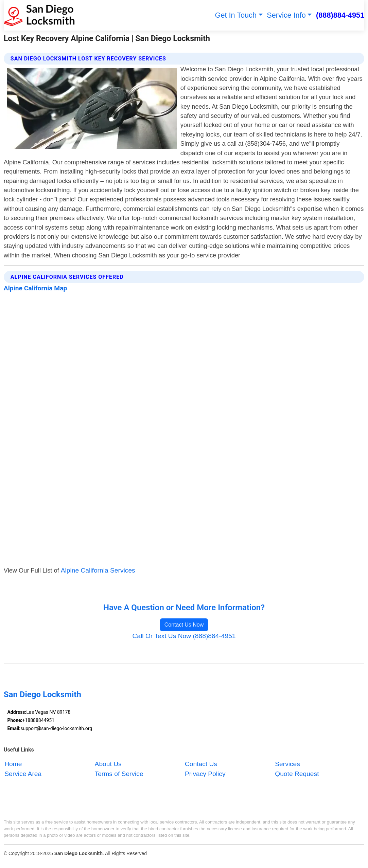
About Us (108, 764)
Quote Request (297, 774)
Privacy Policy (205, 774)
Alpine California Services (98, 570)
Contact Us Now (184, 625)
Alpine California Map (35, 288)
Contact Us (201, 764)
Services (287, 764)
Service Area (23, 774)
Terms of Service (119, 774)
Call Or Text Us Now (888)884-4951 (184, 636)
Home (13, 764)
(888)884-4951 (340, 15)
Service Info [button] (286, 15)
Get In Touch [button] (236, 15)
